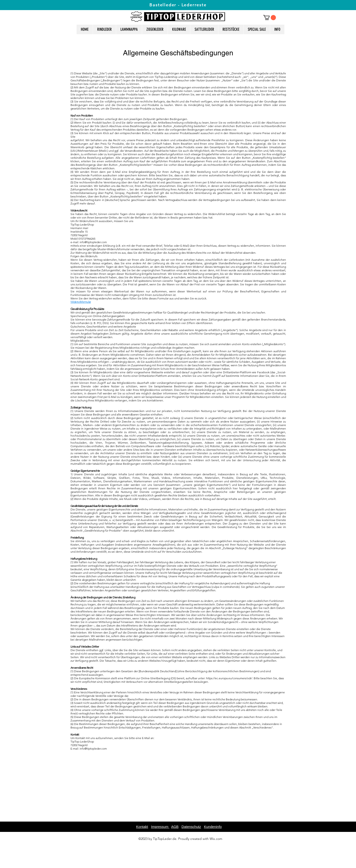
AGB (175, 827)
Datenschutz (191, 827)
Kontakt (142, 827)
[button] (270, 18)
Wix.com (216, 839)
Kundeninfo (213, 827)
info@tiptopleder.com (93, 242)
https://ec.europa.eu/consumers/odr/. (230, 678)
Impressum (160, 827)
